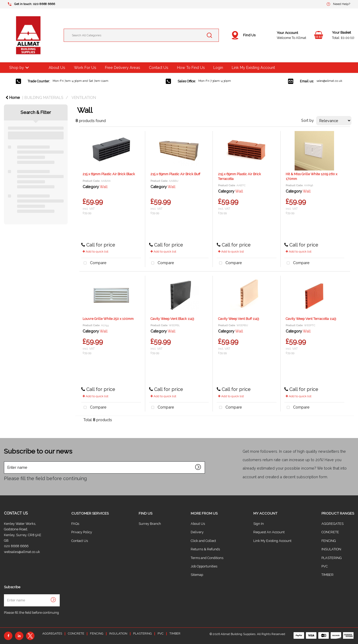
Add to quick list (95, 251)
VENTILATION (84, 97)
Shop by (17, 67)
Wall (104, 187)
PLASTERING (332, 558)
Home (13, 97)
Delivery (197, 532)
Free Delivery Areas (123, 67)
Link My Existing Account (253, 67)
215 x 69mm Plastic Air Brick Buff (175, 174)
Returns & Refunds (205, 549)
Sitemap (197, 575)
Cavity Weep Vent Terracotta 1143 (311, 319)
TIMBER (327, 575)
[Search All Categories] (141, 35)
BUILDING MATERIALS (44, 97)
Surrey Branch (150, 524)
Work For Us (85, 67)
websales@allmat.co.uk (22, 552)
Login (218, 67)
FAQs (75, 524)
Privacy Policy (82, 532)
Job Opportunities (204, 566)
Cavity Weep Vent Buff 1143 (239, 319)
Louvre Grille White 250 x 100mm (108, 319)
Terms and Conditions (207, 558)
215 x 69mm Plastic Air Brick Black (109, 174)
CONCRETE (330, 532)
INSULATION (331, 549)
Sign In (259, 524)
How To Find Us (191, 67)
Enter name (5, 461)
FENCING (329, 541)
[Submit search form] (209, 35)
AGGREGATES (332, 524)
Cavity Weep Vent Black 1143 (172, 319)
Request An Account (269, 532)
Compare (94, 263)
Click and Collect (203, 541)
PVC (325, 566)
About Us (57, 67)
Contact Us (159, 67)
